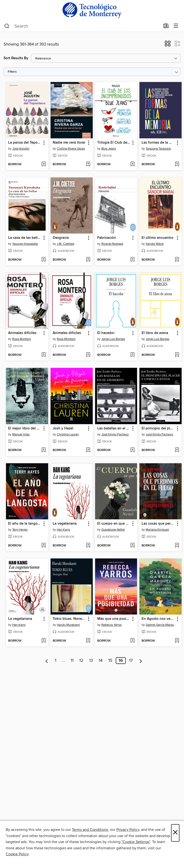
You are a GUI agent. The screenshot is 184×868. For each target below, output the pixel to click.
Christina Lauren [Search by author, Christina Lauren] (68, 434)
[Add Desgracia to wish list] (88, 260)
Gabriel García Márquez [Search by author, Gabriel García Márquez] (161, 625)
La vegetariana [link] (65, 524)
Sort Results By (16, 58)
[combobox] (82, 26)
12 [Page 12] (81, 661)
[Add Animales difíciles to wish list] (43, 355)
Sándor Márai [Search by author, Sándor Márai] (155, 244)
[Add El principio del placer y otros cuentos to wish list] (177, 450)
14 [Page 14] (101, 661)
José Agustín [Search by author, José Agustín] (21, 149)
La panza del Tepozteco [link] (25, 143)
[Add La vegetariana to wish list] (88, 546)
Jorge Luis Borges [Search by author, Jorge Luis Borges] (113, 339)
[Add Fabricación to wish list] (132, 260)
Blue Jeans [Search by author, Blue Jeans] (109, 149)
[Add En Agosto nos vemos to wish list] (177, 641)
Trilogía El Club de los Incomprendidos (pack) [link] (114, 143)
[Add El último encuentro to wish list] (177, 260)
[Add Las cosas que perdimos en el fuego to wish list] (177, 546)
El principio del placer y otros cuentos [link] (158, 428)
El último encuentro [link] (158, 238)
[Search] (7, 26)
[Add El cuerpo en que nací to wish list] (132, 546)
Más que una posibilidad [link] (114, 619)
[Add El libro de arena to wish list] (177, 355)
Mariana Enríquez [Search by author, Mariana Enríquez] (157, 530)
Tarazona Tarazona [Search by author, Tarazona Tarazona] (158, 149)
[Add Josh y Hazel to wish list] (88, 450)
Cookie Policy (17, 854)
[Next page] (141, 661)
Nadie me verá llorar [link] (69, 143)
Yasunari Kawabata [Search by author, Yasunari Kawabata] (25, 244)
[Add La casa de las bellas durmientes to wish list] (43, 260)
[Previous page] (47, 661)
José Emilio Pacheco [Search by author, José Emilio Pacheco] (115, 434)
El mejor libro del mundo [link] (25, 428)
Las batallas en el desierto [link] (114, 428)
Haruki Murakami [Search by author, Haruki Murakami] (68, 625)
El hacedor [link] (106, 333)
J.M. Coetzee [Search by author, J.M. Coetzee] (66, 244)
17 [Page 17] (131, 661)
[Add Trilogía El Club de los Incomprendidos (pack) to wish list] (132, 164)
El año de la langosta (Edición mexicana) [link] (25, 524)
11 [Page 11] (72, 661)
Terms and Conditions (90, 830)
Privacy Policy (128, 830)
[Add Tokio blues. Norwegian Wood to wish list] (88, 641)
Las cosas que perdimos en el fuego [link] (158, 524)
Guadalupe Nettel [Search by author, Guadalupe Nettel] (113, 530)
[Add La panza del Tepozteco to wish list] (43, 164)
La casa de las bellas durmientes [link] (25, 238)
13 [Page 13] (91, 661)
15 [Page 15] (110, 661)
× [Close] (175, 833)
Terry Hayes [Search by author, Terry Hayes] (20, 530)
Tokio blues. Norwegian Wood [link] (69, 619)
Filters (12, 72)
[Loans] (166, 27)
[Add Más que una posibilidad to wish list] (132, 641)
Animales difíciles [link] (22, 333)
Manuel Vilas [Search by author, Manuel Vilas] (21, 434)
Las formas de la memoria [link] (158, 143)
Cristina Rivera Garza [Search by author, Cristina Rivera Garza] (71, 149)
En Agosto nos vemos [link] (158, 619)
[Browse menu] (176, 26)
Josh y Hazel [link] (63, 428)
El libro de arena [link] (155, 333)
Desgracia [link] (61, 238)
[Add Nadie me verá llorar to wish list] (88, 164)
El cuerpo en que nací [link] (114, 524)
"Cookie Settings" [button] (136, 842)
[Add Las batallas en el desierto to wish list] (132, 450)
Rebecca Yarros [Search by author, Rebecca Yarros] (112, 625)
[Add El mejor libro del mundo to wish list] (43, 450)
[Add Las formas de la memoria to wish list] (177, 164)
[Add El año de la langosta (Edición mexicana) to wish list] (43, 546)
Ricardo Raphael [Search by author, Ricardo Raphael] (112, 244)
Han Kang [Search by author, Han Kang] (63, 530)
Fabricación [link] (107, 238)
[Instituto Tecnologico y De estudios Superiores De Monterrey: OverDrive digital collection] (92, 10)
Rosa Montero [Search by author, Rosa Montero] (22, 339)
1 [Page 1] (56, 661)
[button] (168, 45)
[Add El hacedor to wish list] (132, 355)
